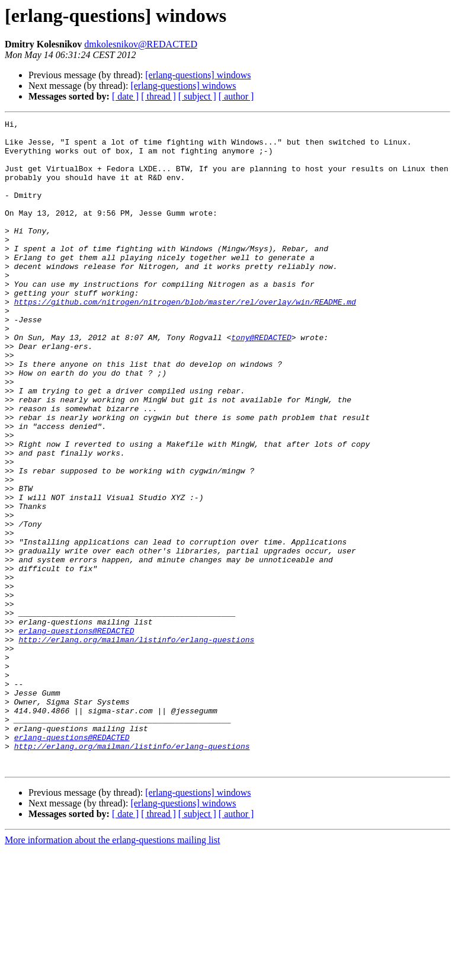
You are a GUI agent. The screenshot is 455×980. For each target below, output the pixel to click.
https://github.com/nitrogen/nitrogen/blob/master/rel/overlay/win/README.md (185, 339)
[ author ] (236, 96)
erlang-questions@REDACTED (76, 734)
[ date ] (125, 96)
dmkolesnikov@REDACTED (141, 44)
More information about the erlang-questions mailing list (112, 970)
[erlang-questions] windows (198, 75)
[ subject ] (197, 96)
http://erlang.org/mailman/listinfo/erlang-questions (136, 744)
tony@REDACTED (261, 382)
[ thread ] (158, 96)
